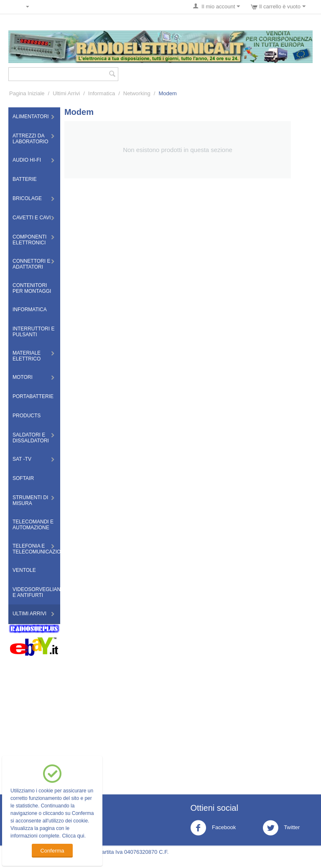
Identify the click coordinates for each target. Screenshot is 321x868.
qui (80, 836)
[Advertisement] (160, 719)
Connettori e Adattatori (31, 264)
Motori (23, 377)
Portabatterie (33, 396)
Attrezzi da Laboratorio (31, 139)
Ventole (24, 570)
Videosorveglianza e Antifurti (36, 592)
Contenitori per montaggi (32, 288)
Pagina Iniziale (27, 93)
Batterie (25, 179)
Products (27, 416)
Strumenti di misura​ (30, 500)
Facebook (213, 828)
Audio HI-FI (27, 160)
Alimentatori (31, 117)
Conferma (52, 851)
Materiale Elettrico (27, 356)
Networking (137, 93)
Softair (23, 478)
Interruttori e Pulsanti (33, 332)
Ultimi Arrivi (66, 93)
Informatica (102, 93)
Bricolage (27, 198)
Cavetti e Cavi (32, 218)
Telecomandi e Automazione (33, 525)
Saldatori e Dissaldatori (31, 438)
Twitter (281, 828)
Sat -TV (22, 459)
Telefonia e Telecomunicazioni (36, 549)
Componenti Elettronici (29, 240)
